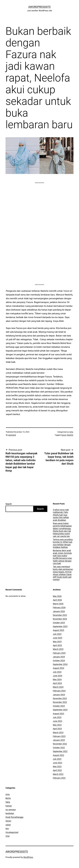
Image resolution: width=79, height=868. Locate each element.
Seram (8, 821)
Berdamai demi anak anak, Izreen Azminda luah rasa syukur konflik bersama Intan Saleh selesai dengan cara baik (62, 557)
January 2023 (59, 740)
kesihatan (10, 813)
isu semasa (11, 810)
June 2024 (57, 676)
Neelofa (70, 435)
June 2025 (57, 638)
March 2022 (58, 774)
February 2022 (59, 778)
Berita (8, 798)
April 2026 (57, 600)
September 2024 (60, 664)
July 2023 (57, 717)
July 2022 (57, 759)
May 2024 (57, 679)
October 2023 (59, 706)
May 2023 (57, 725)
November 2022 (60, 744)
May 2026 (57, 596)
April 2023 (57, 729)
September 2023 (60, 710)
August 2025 (58, 630)
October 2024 (59, 661)
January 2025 (59, 657)
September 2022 (60, 751)
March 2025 (58, 649)
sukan (8, 825)
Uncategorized (12, 832)
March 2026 (58, 604)
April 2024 (57, 683)
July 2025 (57, 634)
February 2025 (59, 653)
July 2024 (57, 672)
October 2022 (59, 748)
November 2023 (60, 702)
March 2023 (58, 733)
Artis (71, 432)
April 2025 (57, 645)
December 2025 (60, 615)
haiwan (9, 806)
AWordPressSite (39, 7)
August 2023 (58, 714)
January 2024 (59, 695)
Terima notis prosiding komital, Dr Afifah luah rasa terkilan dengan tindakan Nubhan (63, 543)
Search (9, 504)
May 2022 (57, 767)
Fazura (64, 435)
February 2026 (59, 607)
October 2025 (59, 623)
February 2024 (59, 691)
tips (7, 829)
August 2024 (58, 668)
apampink (12, 435)
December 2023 (60, 698)
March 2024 (58, 687)
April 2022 (57, 770)
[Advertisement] (39, 199)
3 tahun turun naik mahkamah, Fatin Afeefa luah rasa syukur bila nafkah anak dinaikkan (61, 515)
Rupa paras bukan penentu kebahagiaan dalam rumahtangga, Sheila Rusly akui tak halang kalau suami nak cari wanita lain (62, 530)
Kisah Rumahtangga (14, 817)
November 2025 (60, 619)
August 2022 (58, 755)
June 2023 (57, 721)
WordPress (28, 857)
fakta (8, 802)
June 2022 (57, 763)
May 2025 (57, 642)
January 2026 (59, 611)
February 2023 (59, 736)
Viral (8, 836)
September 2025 (60, 626)
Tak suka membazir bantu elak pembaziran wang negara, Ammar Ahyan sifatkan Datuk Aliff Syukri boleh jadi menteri (63, 573)
